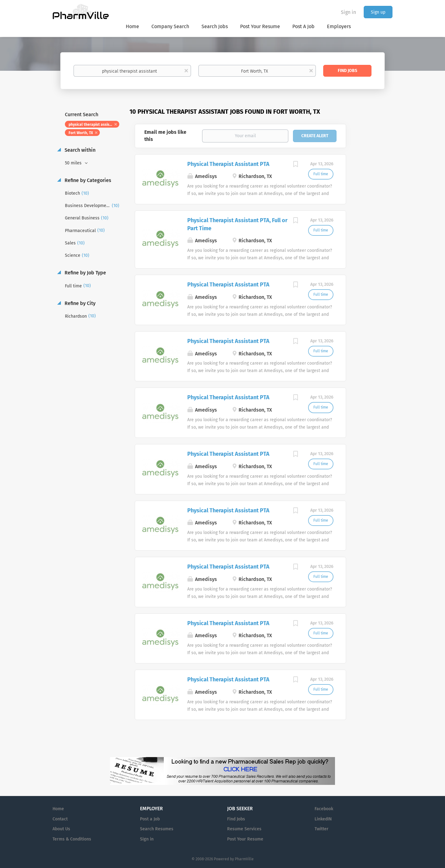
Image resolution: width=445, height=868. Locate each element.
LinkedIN (323, 819)
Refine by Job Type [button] (85, 273)
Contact (60, 819)
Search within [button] (79, 150)
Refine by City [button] (79, 303)
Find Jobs (348, 71)
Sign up (378, 12)
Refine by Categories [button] (87, 180)
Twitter (322, 829)
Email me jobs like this (165, 136)
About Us (61, 829)
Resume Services (244, 829)
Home (58, 809)
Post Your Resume (245, 839)
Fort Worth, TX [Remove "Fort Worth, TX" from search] (81, 133)
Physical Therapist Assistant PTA (228, 164)
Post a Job (150, 819)
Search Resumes (157, 829)
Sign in (348, 12)
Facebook (324, 809)
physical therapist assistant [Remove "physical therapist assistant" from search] (93, 125)
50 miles (74, 163)
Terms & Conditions (72, 839)
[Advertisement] (375, 227)
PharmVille (244, 859)
